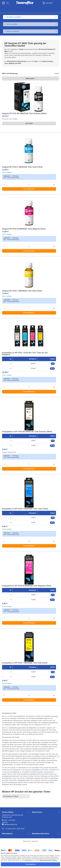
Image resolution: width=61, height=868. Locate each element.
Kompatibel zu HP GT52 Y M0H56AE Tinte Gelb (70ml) (25, 663)
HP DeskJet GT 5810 (11, 796)
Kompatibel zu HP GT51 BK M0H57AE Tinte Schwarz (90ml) (27, 432)
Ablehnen (55, 860)
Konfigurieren (28, 860)
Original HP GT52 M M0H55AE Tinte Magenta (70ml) (24, 229)
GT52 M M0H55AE (51, 778)
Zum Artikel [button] (29, 123)
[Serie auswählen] (30, 24)
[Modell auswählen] (30, 31)
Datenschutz (27, 841)
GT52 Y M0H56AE (19, 780)
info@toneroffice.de (10, 824)
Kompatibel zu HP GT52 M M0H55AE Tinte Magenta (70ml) (26, 586)
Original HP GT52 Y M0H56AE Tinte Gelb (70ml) (22, 291)
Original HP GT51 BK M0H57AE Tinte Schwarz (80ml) (24, 113)
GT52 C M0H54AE (27, 778)
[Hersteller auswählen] (30, 17)
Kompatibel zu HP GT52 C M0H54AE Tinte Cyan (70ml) (25, 509)
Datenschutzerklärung (46, 860)
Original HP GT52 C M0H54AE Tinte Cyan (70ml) (22, 167)
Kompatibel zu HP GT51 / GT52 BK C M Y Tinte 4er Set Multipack (25, 354)
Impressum (35, 841)
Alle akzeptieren (30, 864)
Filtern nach (31, 79)
